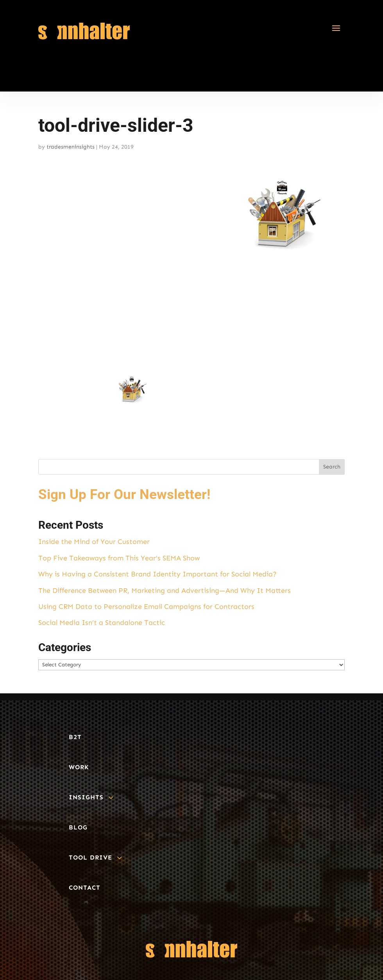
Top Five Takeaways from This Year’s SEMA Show (119, 558)
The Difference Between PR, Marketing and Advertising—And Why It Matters (165, 591)
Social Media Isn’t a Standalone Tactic (102, 623)
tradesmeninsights (71, 147)
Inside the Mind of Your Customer (94, 542)
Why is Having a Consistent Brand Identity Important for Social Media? (157, 574)
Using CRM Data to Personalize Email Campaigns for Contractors (146, 607)
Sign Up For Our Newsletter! (124, 494)
